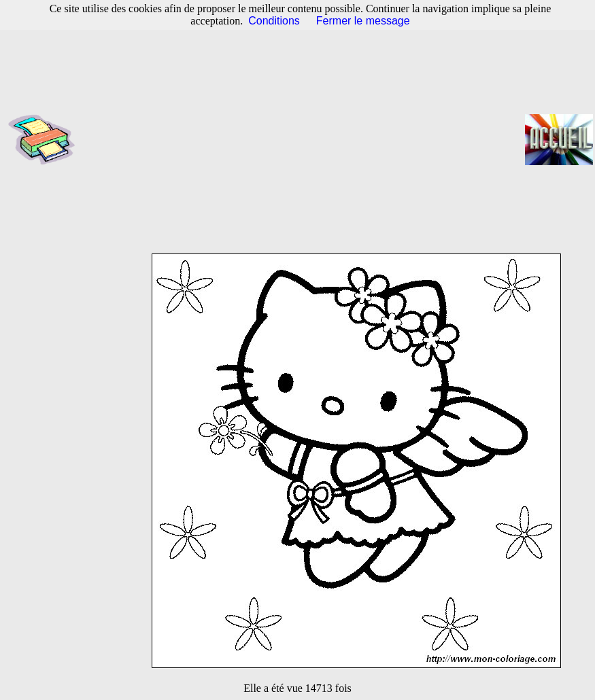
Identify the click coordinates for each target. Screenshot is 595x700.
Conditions (274, 21)
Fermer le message (363, 21)
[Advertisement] (304, 139)
